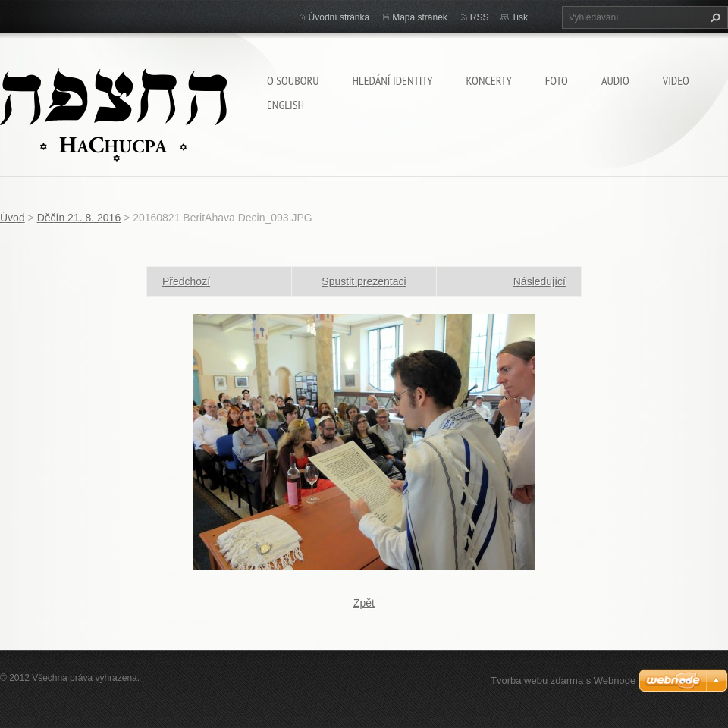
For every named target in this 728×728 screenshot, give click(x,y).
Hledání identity (392, 80)
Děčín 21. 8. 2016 (79, 218)
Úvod (13, 218)
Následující (540, 281)
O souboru (293, 80)
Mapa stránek (420, 17)
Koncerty (489, 80)
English (286, 105)
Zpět (364, 603)
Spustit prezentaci (364, 281)
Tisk (519, 17)
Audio (615, 80)
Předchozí (186, 281)
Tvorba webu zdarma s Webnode (563, 681)
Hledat (714, 17)
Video (676, 80)
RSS (480, 17)
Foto (557, 80)
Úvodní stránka (339, 17)
